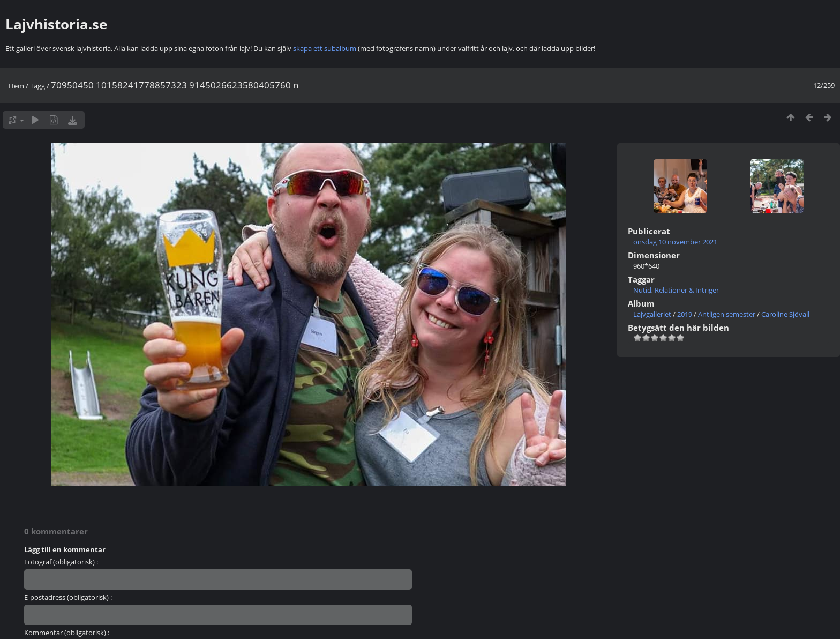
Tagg (37, 86)
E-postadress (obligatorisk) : (68, 597)
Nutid (642, 290)
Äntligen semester (727, 314)
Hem (16, 86)
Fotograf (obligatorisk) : (61, 562)
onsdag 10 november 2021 (675, 242)
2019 (685, 314)
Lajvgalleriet (652, 314)
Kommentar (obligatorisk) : (67, 633)
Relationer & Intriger (687, 290)
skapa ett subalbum (325, 48)
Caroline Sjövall (785, 314)
